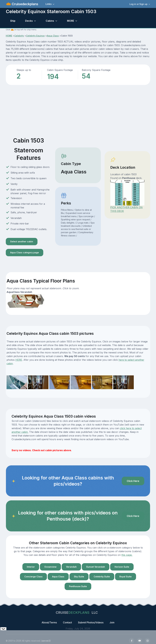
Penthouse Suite (78, 586)
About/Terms (49, 622)
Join (112, 622)
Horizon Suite (122, 567)
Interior (31, 567)
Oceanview (50, 567)
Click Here (133, 481)
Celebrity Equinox (35, 36)
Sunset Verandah (96, 567)
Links (49, 4)
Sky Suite (79, 577)
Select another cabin (22, 241)
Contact (67, 622)
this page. (127, 555)
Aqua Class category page (25, 252)
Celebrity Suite (102, 577)
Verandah (71, 567)
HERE (19, 360)
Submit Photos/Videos (91, 622)
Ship (13, 21)
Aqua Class (53, 36)
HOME (9, 36)
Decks (29, 21)
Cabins (50, 21)
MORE (71, 21)
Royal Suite (126, 577)
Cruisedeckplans (25, 4)
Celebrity (19, 36)
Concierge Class (33, 577)
